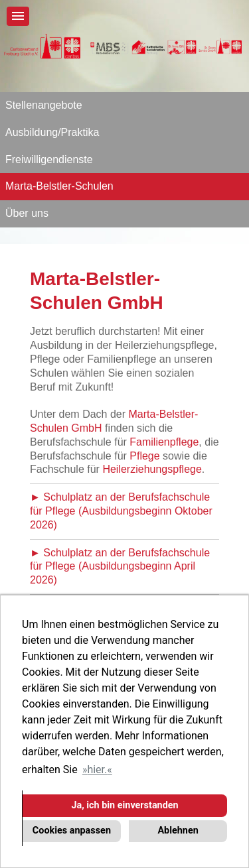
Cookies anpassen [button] (72, 831)
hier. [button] (97, 770)
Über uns (27, 213)
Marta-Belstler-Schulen (59, 186)
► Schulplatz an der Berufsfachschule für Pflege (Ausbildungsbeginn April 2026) (120, 567)
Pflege (144, 456)
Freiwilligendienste (49, 159)
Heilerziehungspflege (152, 469)
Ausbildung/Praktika (52, 132)
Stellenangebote (44, 105)
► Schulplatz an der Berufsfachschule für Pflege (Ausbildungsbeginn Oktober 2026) (121, 511)
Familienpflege (164, 442)
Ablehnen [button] (178, 831)
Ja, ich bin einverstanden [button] (124, 805)
